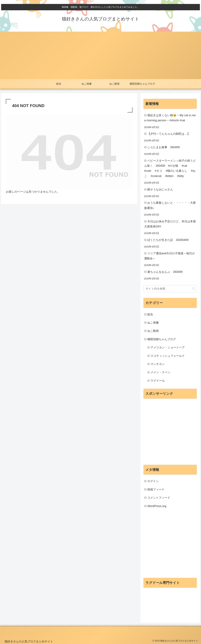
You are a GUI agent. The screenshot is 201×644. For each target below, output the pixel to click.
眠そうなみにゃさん (160, 189)
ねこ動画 (153, 331)
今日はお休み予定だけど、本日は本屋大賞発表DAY (170, 224)
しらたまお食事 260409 (163, 147)
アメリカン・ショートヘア (168, 347)
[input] (170, 289)
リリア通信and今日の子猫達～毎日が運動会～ (170, 256)
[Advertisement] (100, 55)
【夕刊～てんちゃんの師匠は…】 (169, 134)
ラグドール (158, 381)
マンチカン (158, 364)
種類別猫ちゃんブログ (162, 339)
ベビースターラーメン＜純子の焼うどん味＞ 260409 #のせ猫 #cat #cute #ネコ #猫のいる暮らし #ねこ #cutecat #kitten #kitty (170, 168)
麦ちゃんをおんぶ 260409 (165, 272)
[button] (193, 289)
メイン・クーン (160, 372)
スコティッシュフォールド (168, 356)
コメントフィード (159, 498)
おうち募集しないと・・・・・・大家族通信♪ (170, 205)
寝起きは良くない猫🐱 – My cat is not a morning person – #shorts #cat (170, 118)
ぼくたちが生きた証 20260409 (168, 240)
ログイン (153, 481)
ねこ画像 (153, 323)
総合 (150, 314)
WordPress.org (157, 506)
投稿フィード (156, 489)
